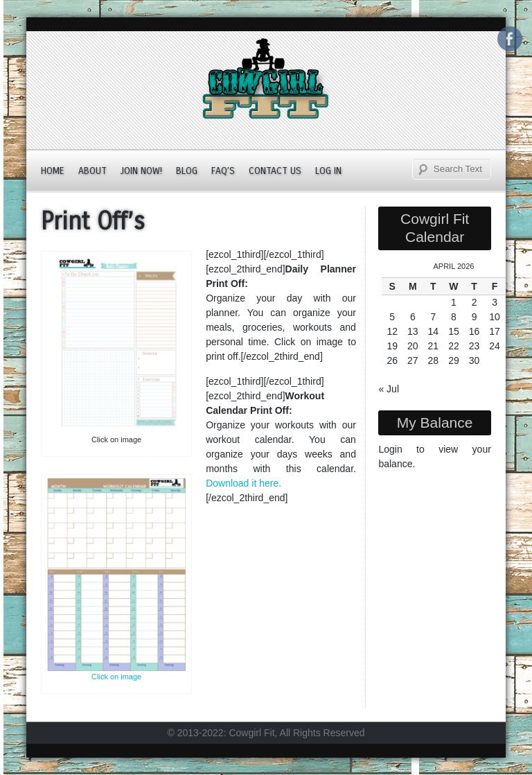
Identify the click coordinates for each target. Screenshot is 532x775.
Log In (328, 171)
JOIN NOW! (141, 171)
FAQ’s (223, 171)
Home (53, 171)
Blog (187, 171)
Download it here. (243, 483)
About (92, 171)
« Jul (389, 389)
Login (390, 449)
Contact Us (275, 171)
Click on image (116, 677)
